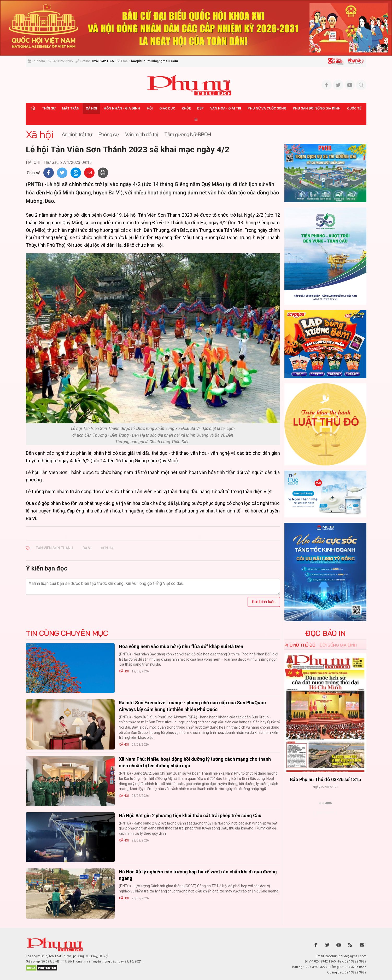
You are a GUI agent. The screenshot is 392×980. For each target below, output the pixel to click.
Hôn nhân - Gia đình (122, 108)
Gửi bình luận (264, 602)
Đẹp (200, 108)
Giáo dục (167, 108)
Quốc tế (354, 108)
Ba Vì (87, 548)
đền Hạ (107, 548)
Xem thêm (325, 812)
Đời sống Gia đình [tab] (338, 645)
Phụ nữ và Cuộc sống (267, 108)
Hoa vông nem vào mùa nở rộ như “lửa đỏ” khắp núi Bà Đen (181, 646)
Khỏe (186, 108)
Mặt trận (71, 108)
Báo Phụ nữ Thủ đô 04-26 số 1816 (325, 779)
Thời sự (49, 108)
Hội (150, 108)
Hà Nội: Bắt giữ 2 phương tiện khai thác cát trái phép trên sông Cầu (190, 815)
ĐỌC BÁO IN (325, 633)
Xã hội (92, 108)
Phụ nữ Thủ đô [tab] (300, 645)
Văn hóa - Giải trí (226, 108)
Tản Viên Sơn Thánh (54, 548)
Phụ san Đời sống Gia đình (317, 108)
